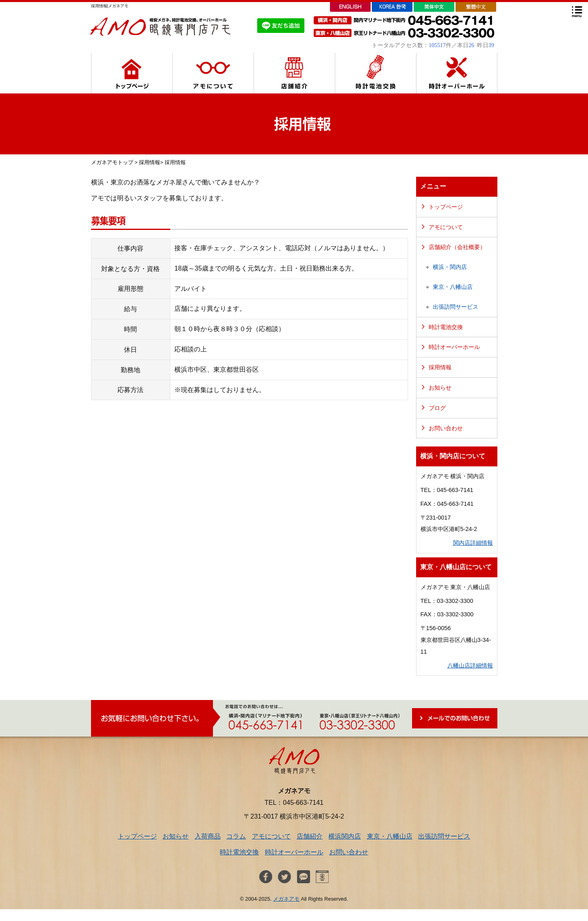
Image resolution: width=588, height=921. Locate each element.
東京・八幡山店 (453, 287)
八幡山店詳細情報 (470, 665)
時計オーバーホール (454, 347)
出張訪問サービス (456, 307)
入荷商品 (208, 836)
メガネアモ (286, 899)
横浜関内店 (345, 836)
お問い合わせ (446, 428)
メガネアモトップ (112, 162)
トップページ (446, 207)
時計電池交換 (446, 327)
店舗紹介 (310, 836)
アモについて (446, 227)
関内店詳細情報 (473, 543)
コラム (236, 836)
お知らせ (440, 388)
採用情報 (150, 162)
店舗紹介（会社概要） (457, 247)
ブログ (437, 408)
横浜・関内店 (450, 267)
